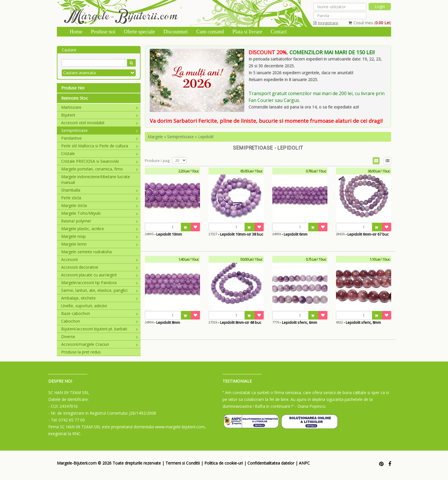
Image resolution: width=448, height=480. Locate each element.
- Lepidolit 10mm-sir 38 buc (236, 234)
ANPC (304, 463)
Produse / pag (157, 160)
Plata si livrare (247, 32)
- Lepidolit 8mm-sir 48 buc (235, 322)
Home (76, 32)
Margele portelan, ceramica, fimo (99, 169)
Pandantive (99, 138)
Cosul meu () (370, 23)
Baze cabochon (99, 313)
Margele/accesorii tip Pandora (99, 283)
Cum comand (210, 32)
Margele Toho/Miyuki (99, 213)
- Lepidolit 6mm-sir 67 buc (362, 234)
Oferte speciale (139, 32)
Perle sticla (99, 198)
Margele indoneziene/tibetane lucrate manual (96, 179)
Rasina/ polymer (99, 221)
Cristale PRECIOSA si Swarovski (99, 161)
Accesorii (99, 259)
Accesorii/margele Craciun (99, 344)
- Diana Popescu (310, 406)
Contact (279, 32)
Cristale (99, 153)
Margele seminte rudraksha (86, 252)
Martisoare (99, 107)
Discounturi (176, 32)
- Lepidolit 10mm (163, 234)
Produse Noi (73, 88)
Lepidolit (206, 137)
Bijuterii (99, 115)
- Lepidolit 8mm (162, 322)
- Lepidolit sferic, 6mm (295, 322)
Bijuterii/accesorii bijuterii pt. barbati (99, 329)
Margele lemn (99, 244)
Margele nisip (99, 236)
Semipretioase (99, 130)
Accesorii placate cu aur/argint (99, 275)
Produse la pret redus (81, 352)
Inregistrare (326, 23)
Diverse (99, 337)
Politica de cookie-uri (224, 463)
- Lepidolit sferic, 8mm (358, 322)
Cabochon (99, 321)
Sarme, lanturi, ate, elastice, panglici (99, 290)
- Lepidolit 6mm (290, 234)
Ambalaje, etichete (99, 298)
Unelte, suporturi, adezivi (84, 306)
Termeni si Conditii (183, 463)
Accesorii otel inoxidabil (99, 123)
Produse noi (103, 32)
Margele (155, 137)
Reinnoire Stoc (75, 98)
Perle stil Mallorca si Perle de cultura (99, 146)
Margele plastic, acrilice (99, 229)
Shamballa (99, 190)
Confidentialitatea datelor (271, 463)
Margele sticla (99, 205)
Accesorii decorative (99, 267)
